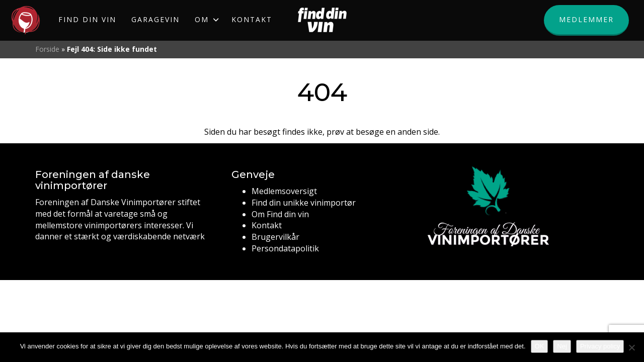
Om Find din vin (280, 214)
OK (540, 346)
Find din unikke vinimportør (304, 203)
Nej (562, 346)
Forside (47, 49)
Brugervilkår (275, 237)
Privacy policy (600, 346)
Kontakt (267, 225)
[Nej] (631, 347)
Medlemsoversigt (284, 191)
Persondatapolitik (285, 248)
